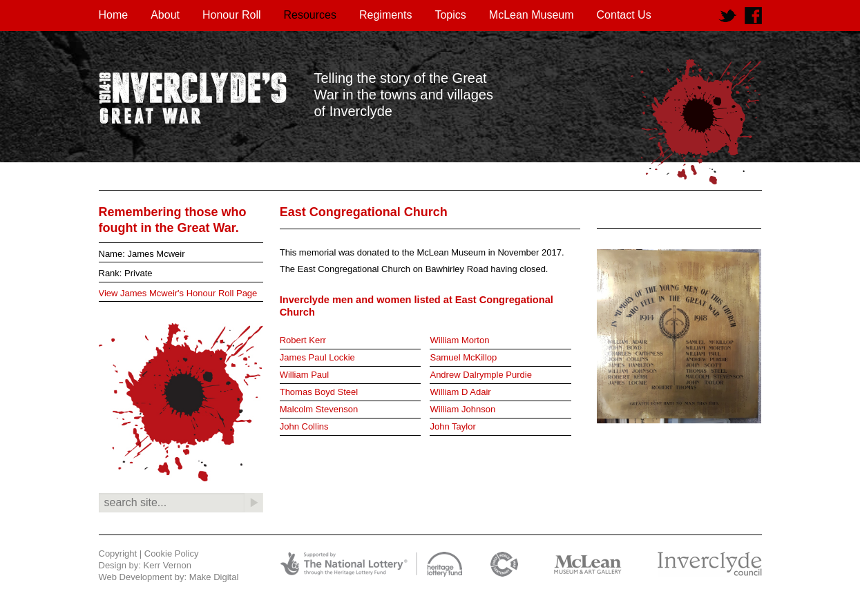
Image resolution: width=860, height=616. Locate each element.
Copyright (118, 554)
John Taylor (452, 426)
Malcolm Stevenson (319, 409)
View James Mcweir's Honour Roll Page (178, 293)
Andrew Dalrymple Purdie (480, 375)
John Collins (304, 426)
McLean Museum (532, 15)
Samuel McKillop (463, 357)
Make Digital (214, 577)
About (165, 15)
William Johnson (462, 409)
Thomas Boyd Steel (319, 392)
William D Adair (460, 392)
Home (114, 15)
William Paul (305, 375)
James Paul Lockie (317, 357)
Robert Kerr (303, 340)
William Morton (459, 340)
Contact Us (624, 15)
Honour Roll (231, 15)
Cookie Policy (172, 554)
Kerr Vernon (168, 565)
